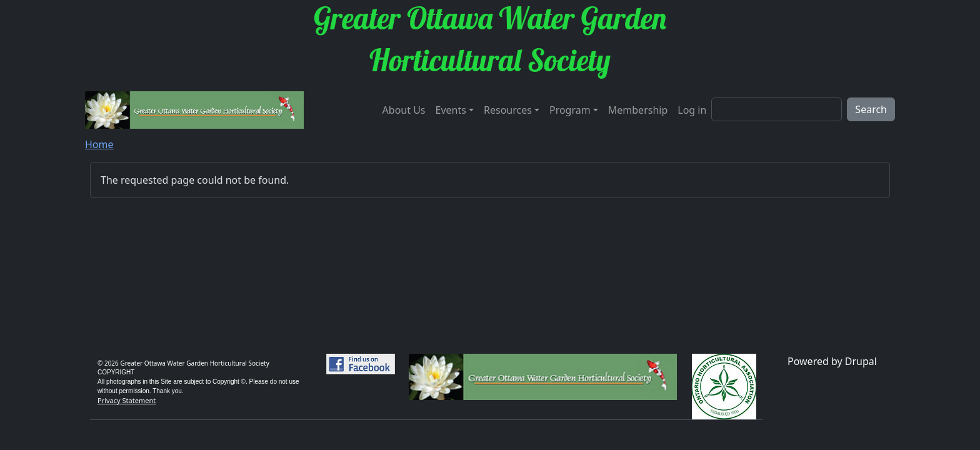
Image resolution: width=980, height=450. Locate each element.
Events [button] (451, 110)
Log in (692, 110)
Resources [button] (508, 110)
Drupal (861, 361)
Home (99, 144)
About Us (404, 110)
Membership (638, 110)
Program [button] (570, 110)
